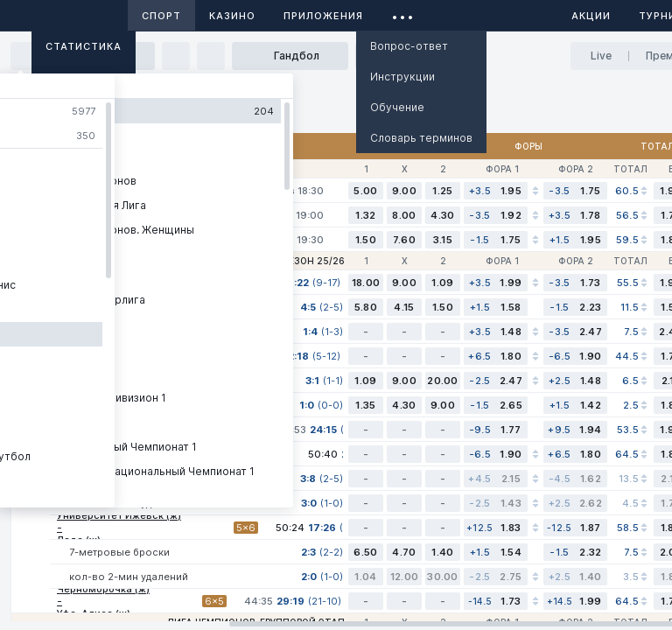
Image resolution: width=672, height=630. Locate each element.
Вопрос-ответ (409, 46)
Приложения (323, 16)
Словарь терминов (421, 138)
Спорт (161, 16)
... (403, 13)
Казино (232, 16)
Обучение (397, 107)
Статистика (84, 46)
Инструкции (402, 77)
